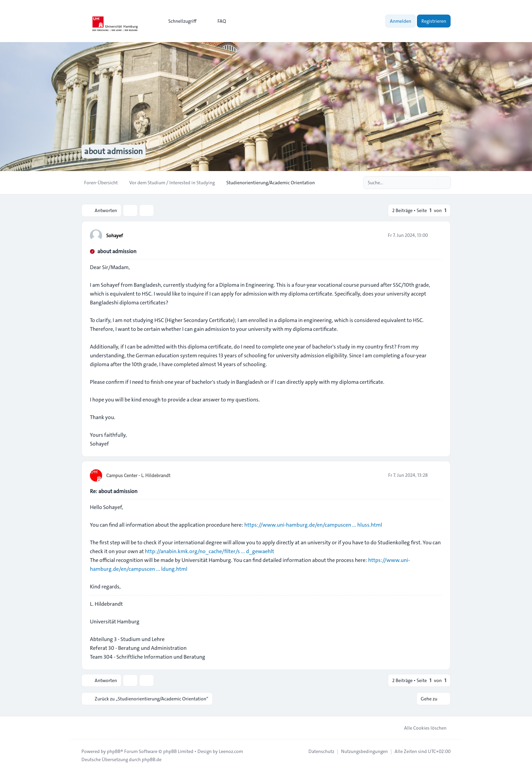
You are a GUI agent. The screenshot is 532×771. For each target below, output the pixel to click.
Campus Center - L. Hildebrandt (138, 475)
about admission (117, 251)
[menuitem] (179, 21)
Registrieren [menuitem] (434, 21)
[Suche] (432, 183)
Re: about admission (114, 491)
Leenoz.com (231, 751)
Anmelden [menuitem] (401, 21)
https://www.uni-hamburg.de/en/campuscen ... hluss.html (313, 525)
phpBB (114, 751)
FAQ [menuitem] (217, 21)
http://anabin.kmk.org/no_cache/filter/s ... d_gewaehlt (210, 551)
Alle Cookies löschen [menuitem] (421, 728)
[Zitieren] (436, 235)
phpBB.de (152, 759)
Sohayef (115, 236)
